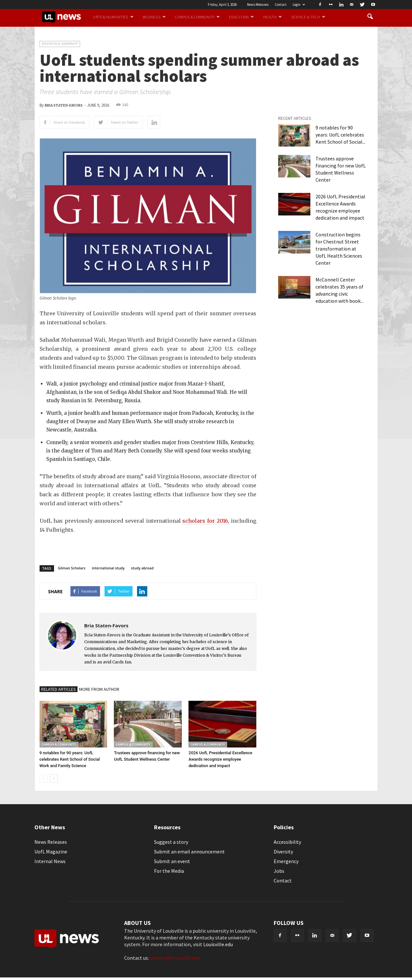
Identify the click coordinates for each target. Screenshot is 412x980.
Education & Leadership (60, 44)
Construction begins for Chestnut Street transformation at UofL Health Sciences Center (339, 249)
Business (154, 17)
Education (241, 17)
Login (299, 5)
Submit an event (172, 861)
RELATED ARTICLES (59, 689)
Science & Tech (308, 17)
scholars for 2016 (205, 521)
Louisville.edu (218, 944)
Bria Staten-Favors (64, 105)
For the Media (169, 871)
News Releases (258, 5)
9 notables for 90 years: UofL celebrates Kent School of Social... (340, 135)
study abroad (142, 568)
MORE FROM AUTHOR (99, 689)
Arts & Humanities (113, 17)
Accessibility (287, 842)
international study (108, 568)
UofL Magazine (51, 852)
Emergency (286, 861)
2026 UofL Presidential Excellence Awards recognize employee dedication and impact (220, 759)
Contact (281, 5)
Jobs (279, 871)
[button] (370, 17)
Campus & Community (197, 17)
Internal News (50, 861)
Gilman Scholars (72, 568)
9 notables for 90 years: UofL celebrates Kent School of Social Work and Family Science (70, 759)
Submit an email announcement (189, 852)
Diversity (283, 852)
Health (272, 17)
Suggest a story (171, 842)
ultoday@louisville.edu (175, 958)
